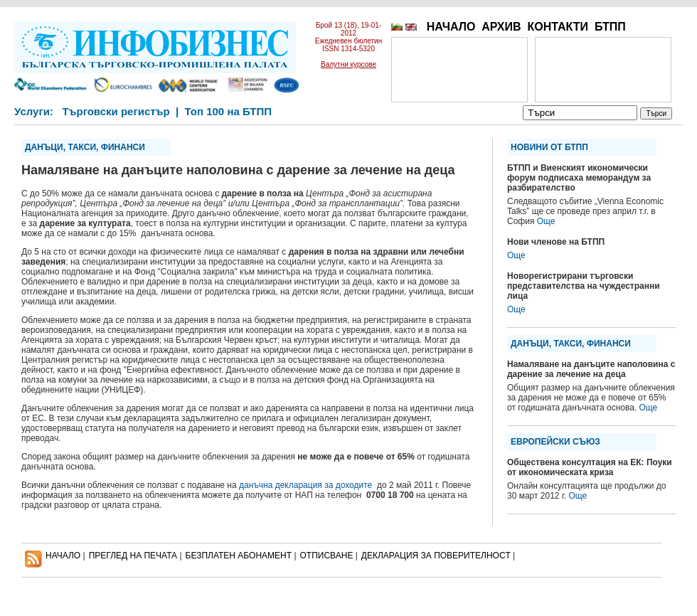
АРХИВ (501, 27)
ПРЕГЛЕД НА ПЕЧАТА (133, 556)
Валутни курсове (348, 64)
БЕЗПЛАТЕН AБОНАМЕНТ (239, 556)
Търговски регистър (116, 111)
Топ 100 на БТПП (229, 111)
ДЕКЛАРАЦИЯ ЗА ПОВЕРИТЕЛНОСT (436, 556)
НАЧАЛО (451, 27)
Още (546, 221)
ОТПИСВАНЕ (327, 556)
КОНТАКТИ (558, 27)
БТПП (610, 27)
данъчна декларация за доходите (308, 485)
